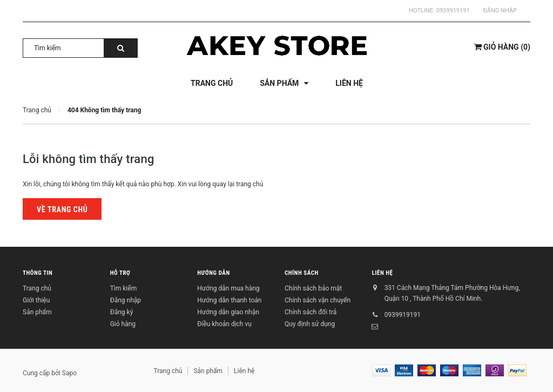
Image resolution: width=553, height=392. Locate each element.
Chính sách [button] (302, 273)
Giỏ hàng (123, 324)
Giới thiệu (36, 300)
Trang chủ (37, 288)
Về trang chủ (62, 209)
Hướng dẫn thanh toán (229, 300)
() (502, 47)
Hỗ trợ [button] (120, 273)
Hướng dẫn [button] (213, 273)
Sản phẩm (37, 312)
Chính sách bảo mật (313, 288)
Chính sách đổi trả (311, 312)
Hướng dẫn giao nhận (228, 312)
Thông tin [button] (38, 273)
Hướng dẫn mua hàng (228, 288)
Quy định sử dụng (310, 324)
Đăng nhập (500, 11)
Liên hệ (383, 273)
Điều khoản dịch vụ (224, 324)
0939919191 (453, 11)
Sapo (69, 373)
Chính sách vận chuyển (318, 300)
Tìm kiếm (124, 288)
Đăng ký (122, 312)
